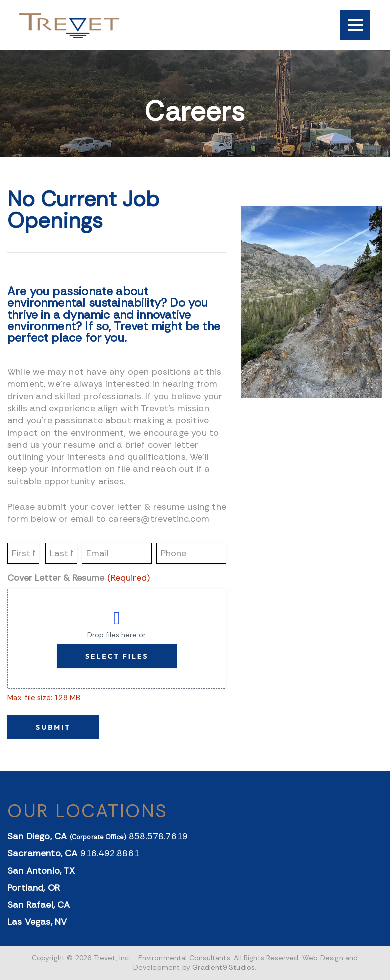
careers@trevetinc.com (159, 519)
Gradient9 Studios (224, 967)
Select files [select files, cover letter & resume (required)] (117, 656)
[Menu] (355, 25)
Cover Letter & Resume (79, 578)
